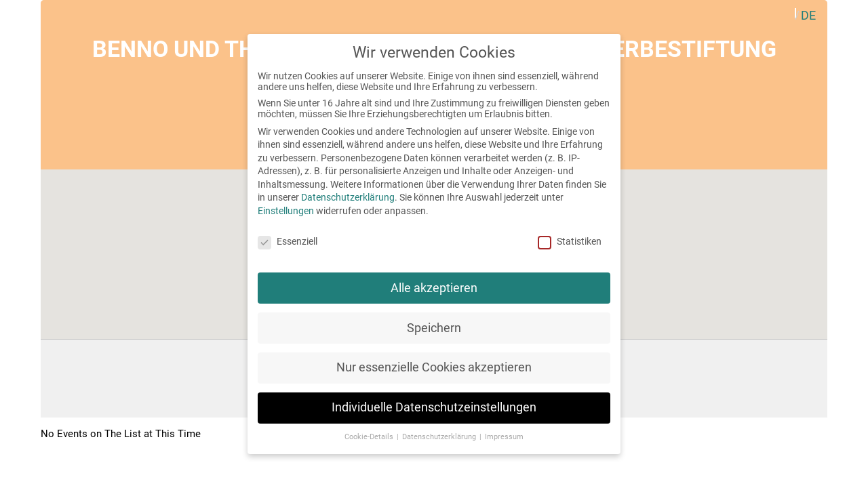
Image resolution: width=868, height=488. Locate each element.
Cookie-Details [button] (370, 437)
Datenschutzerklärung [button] (440, 437)
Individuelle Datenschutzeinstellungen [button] (434, 407)
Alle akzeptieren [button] (434, 288)
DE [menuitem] (808, 15)
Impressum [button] (504, 437)
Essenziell (288, 241)
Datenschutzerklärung (348, 197)
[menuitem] (808, 15)
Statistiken (570, 241)
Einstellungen (286, 211)
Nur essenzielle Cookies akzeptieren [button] (434, 367)
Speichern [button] (434, 328)
